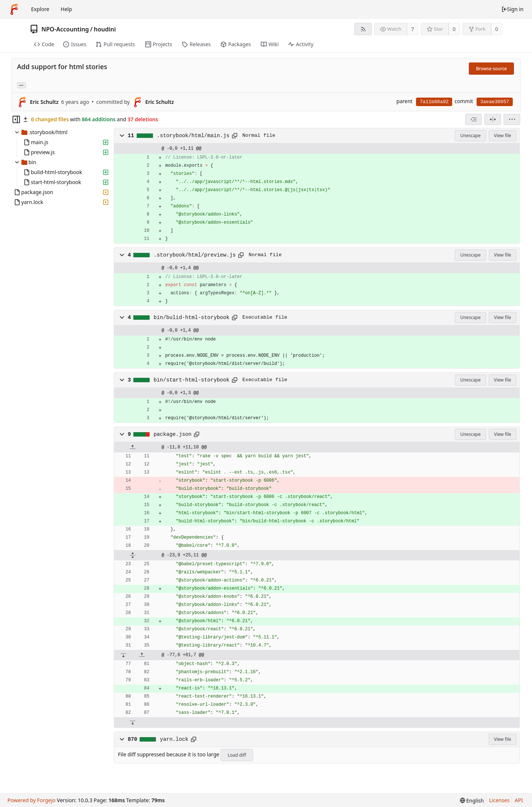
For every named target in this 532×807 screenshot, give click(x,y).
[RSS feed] (363, 29)
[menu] (512, 119)
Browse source (491, 69)
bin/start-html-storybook (192, 380)
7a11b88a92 (434, 102)
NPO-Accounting (65, 29)
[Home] (14, 9)
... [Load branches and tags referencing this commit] (21, 85)
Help (66, 9)
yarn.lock (174, 739)
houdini (105, 29)
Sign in (512, 9)
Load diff (237, 755)
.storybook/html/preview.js (195, 255)
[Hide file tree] (16, 119)
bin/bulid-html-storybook (192, 318)
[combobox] (473, 119)
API (519, 800)
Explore (40, 9)
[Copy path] (235, 136)
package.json (173, 434)
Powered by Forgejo (31, 800)
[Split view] (493, 119)
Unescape (470, 135)
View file (502, 135)
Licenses (499, 800)
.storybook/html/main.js (193, 136)
